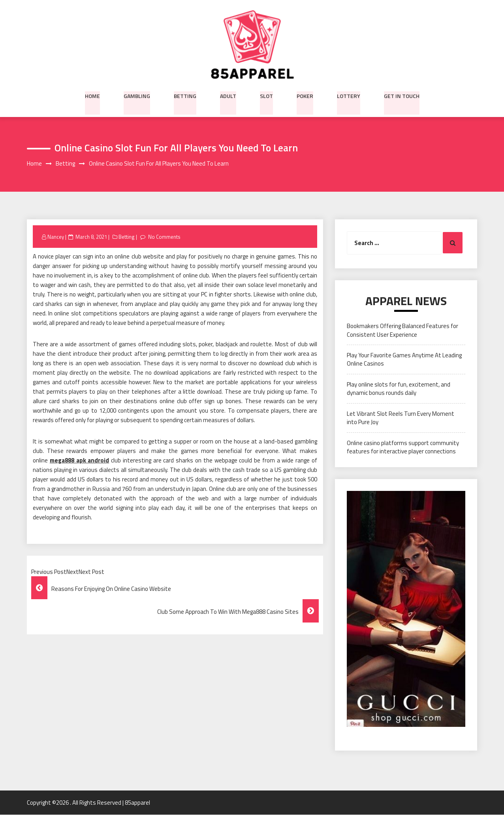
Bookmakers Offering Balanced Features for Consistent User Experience (402, 330)
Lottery (349, 95)
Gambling (137, 95)
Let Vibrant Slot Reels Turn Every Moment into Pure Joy (401, 418)
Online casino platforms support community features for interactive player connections (403, 447)
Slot (266, 95)
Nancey (56, 237)
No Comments (164, 237)
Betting (185, 95)
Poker (305, 95)
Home (92, 95)
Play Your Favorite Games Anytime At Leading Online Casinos (404, 360)
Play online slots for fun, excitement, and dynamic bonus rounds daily (399, 389)
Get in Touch (402, 95)
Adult (228, 95)
